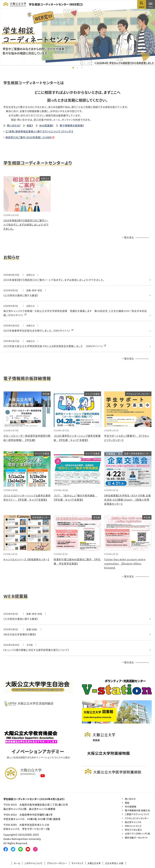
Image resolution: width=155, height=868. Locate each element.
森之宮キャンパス (133, 823)
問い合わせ (13, 125)
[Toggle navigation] (151, 4)
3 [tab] (82, 68)
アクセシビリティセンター (137, 819)
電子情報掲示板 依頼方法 (137, 812)
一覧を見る (128, 238)
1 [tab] (73, 68)
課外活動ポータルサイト (136, 839)
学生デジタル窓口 (133, 831)
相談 (29, 125)
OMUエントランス (133, 827)
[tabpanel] (77, 37)
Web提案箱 (46, 125)
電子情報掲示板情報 (71, 125)
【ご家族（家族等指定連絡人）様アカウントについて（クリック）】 (40, 131)
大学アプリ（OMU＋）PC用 (137, 835)
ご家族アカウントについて (137, 816)
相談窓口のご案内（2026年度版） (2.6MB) (29, 137)
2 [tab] (78, 68)
